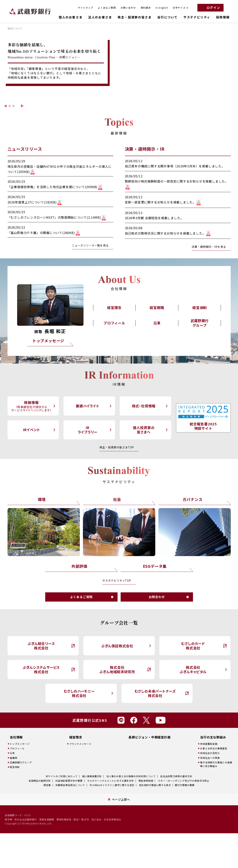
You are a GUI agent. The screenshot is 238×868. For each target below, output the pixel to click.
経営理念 (114, 308)
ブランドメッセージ (80, 744)
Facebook (134, 720)
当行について (167, 17)
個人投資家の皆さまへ (144, 430)
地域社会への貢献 (210, 758)
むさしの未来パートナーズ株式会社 (155, 693)
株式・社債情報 (144, 406)
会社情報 (16, 737)
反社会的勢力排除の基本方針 (176, 776)
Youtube (161, 720)
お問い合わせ (128, 8)
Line (121, 720)
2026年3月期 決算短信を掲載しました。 (154, 218)
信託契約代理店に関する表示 (155, 785)
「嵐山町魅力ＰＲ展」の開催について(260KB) (44, 233)
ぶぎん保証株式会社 (117, 646)
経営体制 (200, 308)
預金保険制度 (146, 781)
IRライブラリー (88, 430)
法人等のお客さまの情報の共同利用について (131, 776)
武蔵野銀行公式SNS (90, 720)
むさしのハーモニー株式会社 (79, 693)
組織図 (13, 758)
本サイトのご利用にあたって (62, 776)
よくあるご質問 (107, 8)
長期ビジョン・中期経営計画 (149, 737)
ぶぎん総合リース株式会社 (41, 646)
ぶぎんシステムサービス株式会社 (41, 669)
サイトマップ (86, 8)
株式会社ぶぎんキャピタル (193, 669)
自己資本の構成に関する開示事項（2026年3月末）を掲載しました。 (175, 166)
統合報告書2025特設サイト (203, 426)
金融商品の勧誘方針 (40, 781)
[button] (6, 106)
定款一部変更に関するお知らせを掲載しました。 (163, 202)
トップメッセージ (48, 341)
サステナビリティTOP (117, 580)
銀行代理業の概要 (185, 785)
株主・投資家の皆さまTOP (117, 447)
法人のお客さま (100, 17)
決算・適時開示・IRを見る (209, 247)
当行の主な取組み (213, 737)
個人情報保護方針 (92, 776)
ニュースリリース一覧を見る (90, 245)
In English (162, 8)
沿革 (157, 323)
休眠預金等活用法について (70, 785)
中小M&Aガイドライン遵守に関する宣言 (112, 785)
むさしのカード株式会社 (193, 646)
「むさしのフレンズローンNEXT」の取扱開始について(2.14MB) (57, 217)
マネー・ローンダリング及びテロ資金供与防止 (184, 781)
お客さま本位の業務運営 (214, 748)
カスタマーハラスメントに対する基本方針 (111, 781)
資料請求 (146, 8)
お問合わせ (157, 597)
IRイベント (31, 430)
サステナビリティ (197, 17)
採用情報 (223, 17)
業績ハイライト (88, 406)
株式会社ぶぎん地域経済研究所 (117, 669)
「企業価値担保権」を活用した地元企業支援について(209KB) (55, 187)
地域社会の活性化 (210, 753)
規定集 (47, 785)
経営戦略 (157, 308)
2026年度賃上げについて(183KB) (34, 202)
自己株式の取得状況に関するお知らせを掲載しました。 (168, 233)
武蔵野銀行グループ (200, 323)
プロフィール (114, 323)
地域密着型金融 (209, 744)
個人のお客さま (71, 17)
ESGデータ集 (155, 566)
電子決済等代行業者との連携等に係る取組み (216, 764)
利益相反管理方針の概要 (69, 781)
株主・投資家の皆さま (134, 17)
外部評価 (79, 566)
